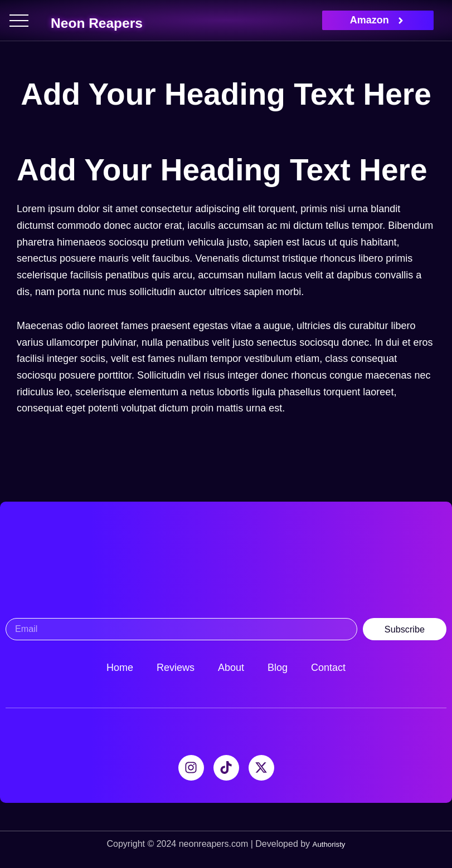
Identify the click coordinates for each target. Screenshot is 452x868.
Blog (278, 668)
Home (120, 668)
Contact (328, 668)
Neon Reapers (128, 20)
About (231, 668)
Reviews (176, 668)
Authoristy (329, 844)
